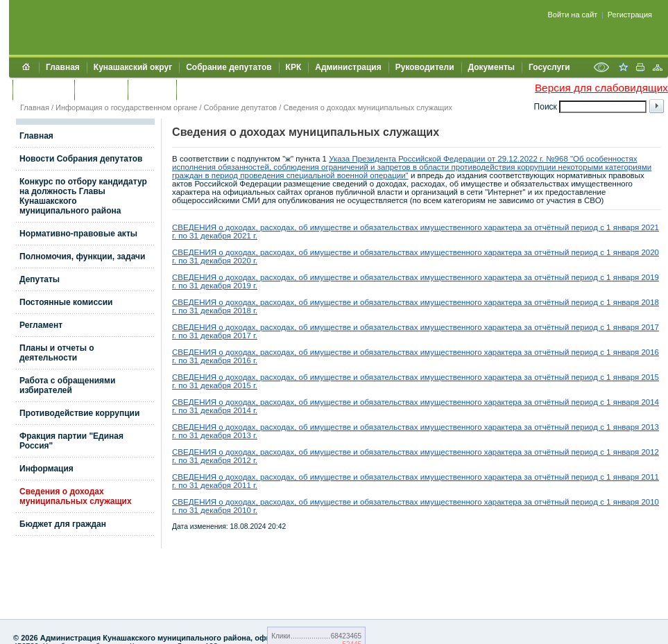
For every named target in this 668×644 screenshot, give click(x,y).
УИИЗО (197, 89)
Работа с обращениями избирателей (67, 385)
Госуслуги (549, 67)
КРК (294, 67)
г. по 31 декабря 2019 (212, 286)
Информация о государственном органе (126, 107)
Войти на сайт (573, 15)
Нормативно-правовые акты (78, 234)
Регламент (41, 325)
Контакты (101, 89)
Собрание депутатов (229, 67)
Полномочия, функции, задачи (82, 256)
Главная (63, 67)
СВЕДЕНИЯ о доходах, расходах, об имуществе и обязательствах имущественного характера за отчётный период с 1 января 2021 (416, 227)
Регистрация (630, 15)
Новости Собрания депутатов (81, 159)
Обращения (43, 89)
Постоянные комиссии (66, 302)
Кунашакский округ (133, 67)
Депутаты (40, 279)
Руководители (425, 67)
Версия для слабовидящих (601, 88)
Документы (491, 67)
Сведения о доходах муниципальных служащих (368, 107)
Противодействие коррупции (79, 413)
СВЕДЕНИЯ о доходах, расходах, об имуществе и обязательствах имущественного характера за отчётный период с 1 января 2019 (416, 277)
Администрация (348, 67)
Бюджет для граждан (63, 524)
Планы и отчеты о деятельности (57, 353)
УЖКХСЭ (152, 89)
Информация (46, 469)
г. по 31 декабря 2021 (212, 236)
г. (254, 236)
